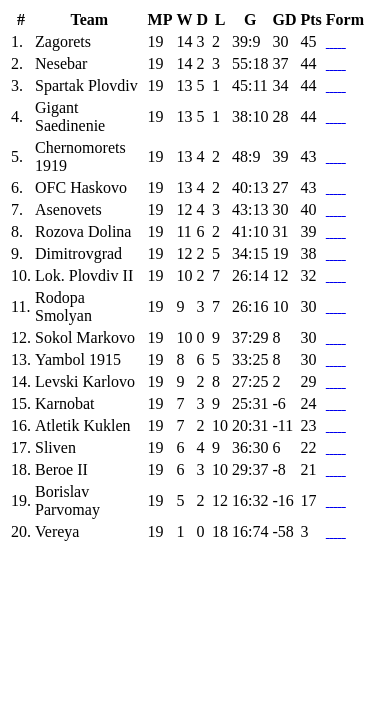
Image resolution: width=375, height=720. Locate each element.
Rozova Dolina (83, 231)
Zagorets (63, 41)
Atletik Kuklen (83, 425)
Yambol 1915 (78, 359)
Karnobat (65, 403)
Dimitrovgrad (78, 253)
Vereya (57, 531)
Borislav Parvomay (67, 500)
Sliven (55, 447)
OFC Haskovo (81, 187)
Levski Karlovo (85, 381)
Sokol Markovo (85, 337)
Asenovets (68, 209)
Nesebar (61, 63)
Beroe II (61, 469)
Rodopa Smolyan (63, 306)
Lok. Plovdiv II (84, 275)
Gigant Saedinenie (70, 116)
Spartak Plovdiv (86, 85)
